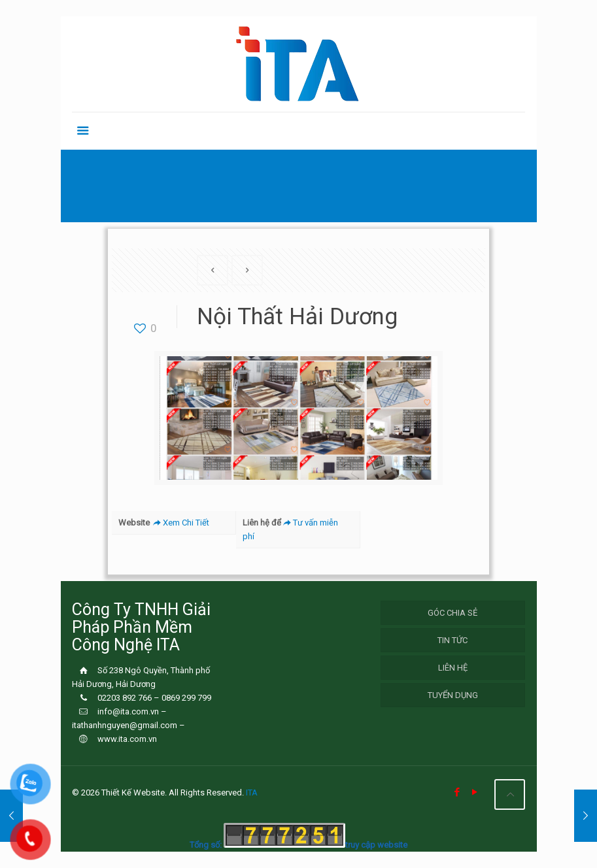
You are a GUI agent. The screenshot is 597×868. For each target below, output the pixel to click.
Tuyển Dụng (453, 695)
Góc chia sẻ (452, 613)
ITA (252, 793)
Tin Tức (452, 640)
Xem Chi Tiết (180, 523)
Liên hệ (453, 668)
